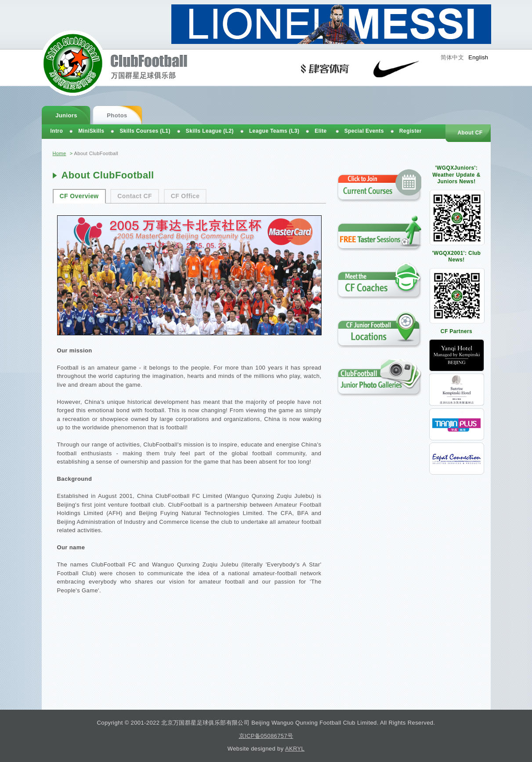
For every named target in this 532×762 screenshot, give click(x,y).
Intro (57, 131)
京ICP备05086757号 (266, 736)
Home (60, 153)
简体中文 (452, 57)
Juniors (66, 115)
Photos (117, 115)
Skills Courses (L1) (145, 131)
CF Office (185, 196)
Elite (320, 131)
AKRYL (295, 749)
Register (411, 131)
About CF (470, 133)
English (478, 57)
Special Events (364, 131)
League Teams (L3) (274, 131)
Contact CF (135, 196)
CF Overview (79, 196)
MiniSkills (91, 131)
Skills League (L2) (210, 131)
